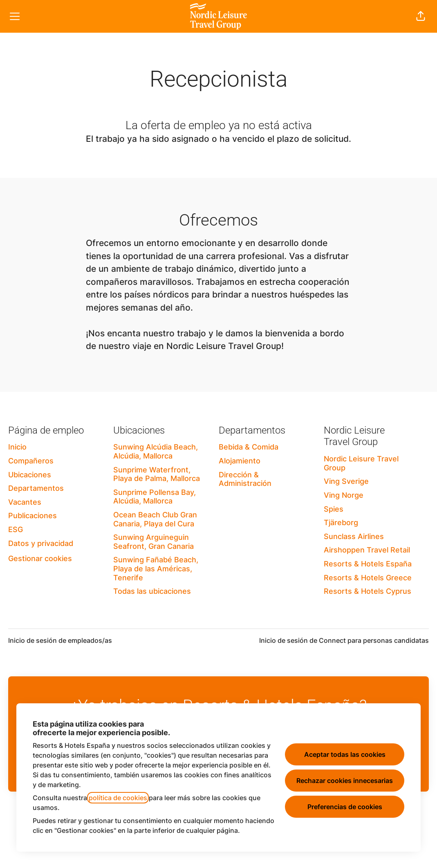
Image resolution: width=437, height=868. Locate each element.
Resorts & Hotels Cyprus (368, 591)
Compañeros (31, 461)
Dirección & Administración (245, 479)
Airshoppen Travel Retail (367, 550)
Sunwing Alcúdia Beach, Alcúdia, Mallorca (156, 451)
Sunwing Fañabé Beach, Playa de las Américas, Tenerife (156, 568)
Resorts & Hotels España (368, 564)
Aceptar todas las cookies (345, 754)
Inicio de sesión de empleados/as (60, 640)
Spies (334, 509)
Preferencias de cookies (345, 807)
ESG (16, 529)
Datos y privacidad (41, 543)
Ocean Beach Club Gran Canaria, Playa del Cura (155, 519)
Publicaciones (32, 516)
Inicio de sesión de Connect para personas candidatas (344, 640)
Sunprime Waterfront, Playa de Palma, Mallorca (157, 474)
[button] (421, 16)
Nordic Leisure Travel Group (361, 463)
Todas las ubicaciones (152, 591)
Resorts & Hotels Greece (368, 578)
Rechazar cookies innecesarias (345, 781)
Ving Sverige (346, 481)
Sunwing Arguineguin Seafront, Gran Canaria (154, 542)
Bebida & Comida (249, 447)
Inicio (17, 447)
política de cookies (118, 798)
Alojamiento (240, 461)
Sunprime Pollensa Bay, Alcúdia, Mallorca (155, 497)
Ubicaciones (30, 475)
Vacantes (25, 502)
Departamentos (36, 488)
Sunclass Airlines (354, 536)
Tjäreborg (341, 522)
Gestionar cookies (40, 558)
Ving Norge (344, 495)
